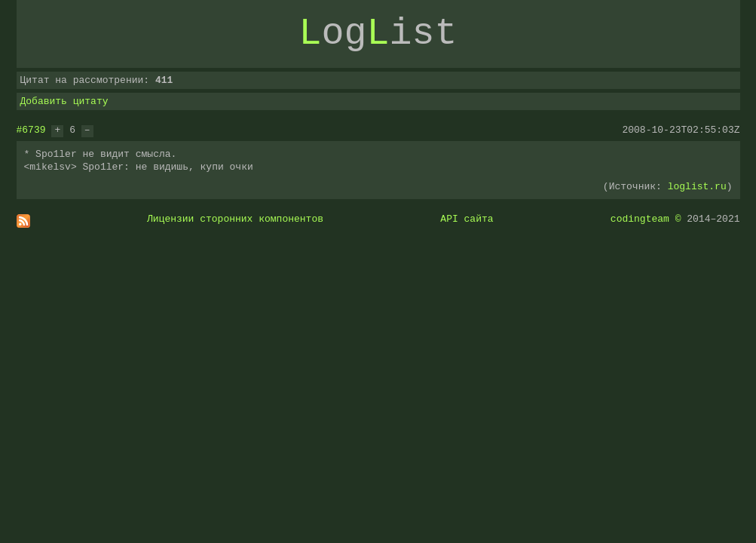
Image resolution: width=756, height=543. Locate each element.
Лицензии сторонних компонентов (235, 219)
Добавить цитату (64, 101)
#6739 (31, 130)
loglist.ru (697, 186)
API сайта (467, 219)
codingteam (640, 219)
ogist (378, 34)
